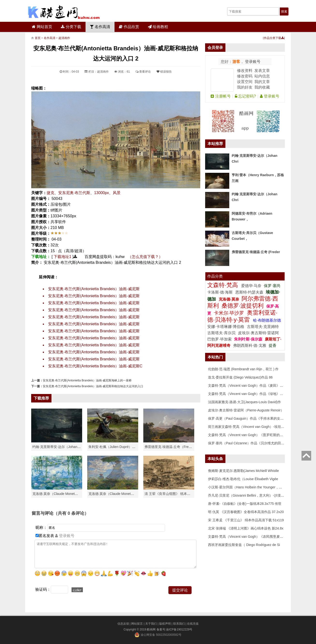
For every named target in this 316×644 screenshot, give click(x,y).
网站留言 (137, 624)
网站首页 (42, 27)
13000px (101, 193)
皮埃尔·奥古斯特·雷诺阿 (258, 333)
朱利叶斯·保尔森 (249, 339)
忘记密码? (245, 96)
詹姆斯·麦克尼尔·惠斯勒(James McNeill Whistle (243, 471)
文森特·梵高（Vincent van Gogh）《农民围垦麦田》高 (249, 537)
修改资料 (245, 71)
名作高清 (100, 27)
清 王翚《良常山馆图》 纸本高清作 (171, 494)
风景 (117, 193)
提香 (273, 345)
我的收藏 (262, 87)
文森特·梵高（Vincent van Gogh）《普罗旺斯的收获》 (249, 435)
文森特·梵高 (223, 285)
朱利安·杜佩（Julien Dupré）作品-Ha (116, 447)
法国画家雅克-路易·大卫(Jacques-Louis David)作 (244, 402)
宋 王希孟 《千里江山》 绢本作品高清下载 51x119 (246, 520)
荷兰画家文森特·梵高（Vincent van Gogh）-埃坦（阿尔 (250, 427)
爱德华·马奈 (252, 286)
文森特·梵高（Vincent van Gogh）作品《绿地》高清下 (249, 394)
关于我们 (151, 624)
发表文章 (262, 71)
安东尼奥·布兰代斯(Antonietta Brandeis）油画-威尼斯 (94, 289)
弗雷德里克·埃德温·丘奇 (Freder (256, 252)
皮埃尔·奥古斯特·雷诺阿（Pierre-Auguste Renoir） (246, 410)
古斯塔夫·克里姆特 (263, 327)
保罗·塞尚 (272, 286)
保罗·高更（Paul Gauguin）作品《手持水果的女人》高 (249, 418)
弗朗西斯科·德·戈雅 (250, 345)
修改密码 (245, 76)
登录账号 (252, 62)
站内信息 (262, 76)
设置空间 (245, 82)
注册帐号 (221, 96)
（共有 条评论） (71, 513)
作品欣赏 (129, 27)
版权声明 (165, 624)
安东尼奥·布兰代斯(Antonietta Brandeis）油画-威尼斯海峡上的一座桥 (87, 380)
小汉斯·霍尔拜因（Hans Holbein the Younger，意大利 (248, 487)
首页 (38, 38)
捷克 (50, 193)
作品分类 (215, 276)
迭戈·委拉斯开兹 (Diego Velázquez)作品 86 (240, 377)
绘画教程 (158, 27)
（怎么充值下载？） (145, 257)
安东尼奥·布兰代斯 (74, 193)
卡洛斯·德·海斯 (220, 292)
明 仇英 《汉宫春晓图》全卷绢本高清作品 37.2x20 (246, 512)
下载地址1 (62, 257)
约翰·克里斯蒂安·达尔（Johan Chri (58, 447)
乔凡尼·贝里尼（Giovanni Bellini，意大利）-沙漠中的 (248, 495)
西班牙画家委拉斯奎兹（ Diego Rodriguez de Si (244, 545)
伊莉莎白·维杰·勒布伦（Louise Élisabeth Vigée (243, 479)
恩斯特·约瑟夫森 (250, 292)
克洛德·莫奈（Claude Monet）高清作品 (62, 494)
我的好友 (245, 87)
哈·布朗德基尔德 (267, 320)
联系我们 (179, 624)
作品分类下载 (274, 38)
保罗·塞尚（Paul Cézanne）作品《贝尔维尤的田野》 (248, 443)
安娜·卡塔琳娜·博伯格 (226, 327)
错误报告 (164, 72)
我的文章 (262, 82)
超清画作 (64, 38)
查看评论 (143, 72)
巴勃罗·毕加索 (219, 339)
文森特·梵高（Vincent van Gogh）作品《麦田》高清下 (249, 386)
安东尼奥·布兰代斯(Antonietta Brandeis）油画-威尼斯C (95, 366)
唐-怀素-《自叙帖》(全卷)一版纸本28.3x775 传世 (245, 504)
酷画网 (152, 629)
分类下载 (71, 27)
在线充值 (193, 624)
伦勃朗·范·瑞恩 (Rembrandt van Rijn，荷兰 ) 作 (243, 369)
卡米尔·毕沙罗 (230, 313)
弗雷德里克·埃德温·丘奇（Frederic (170, 447)
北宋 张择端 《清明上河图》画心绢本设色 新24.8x (246, 528)
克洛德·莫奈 (229, 299)
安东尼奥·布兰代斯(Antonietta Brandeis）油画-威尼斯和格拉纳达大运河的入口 (93, 386)
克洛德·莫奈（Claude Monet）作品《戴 (118, 494)
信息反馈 (123, 624)
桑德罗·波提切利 (243, 306)
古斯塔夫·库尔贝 (221, 333)
